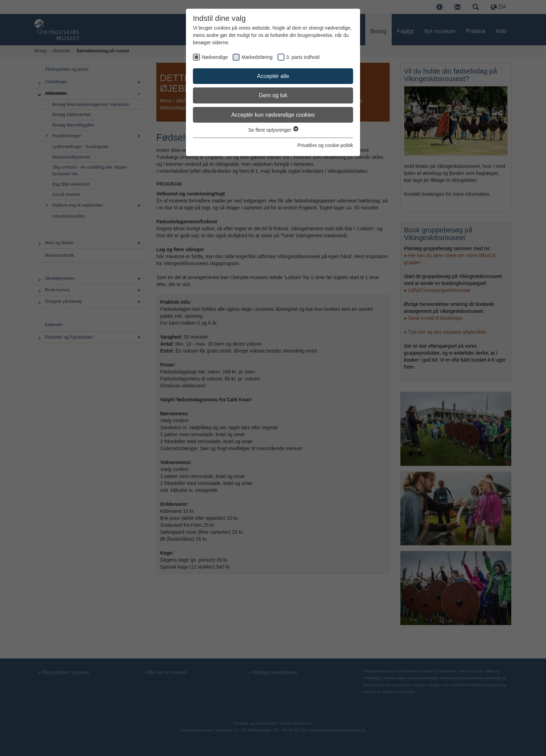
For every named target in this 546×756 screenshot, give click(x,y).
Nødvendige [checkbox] (215, 57)
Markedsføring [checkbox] (257, 57)
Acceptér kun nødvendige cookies (273, 115)
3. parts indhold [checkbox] (303, 57)
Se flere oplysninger (273, 130)
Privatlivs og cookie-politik (325, 145)
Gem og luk (273, 95)
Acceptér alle (273, 76)
